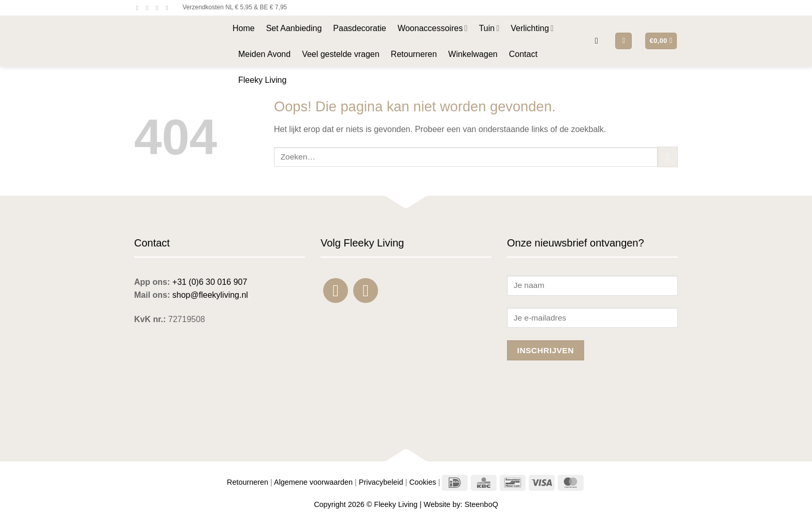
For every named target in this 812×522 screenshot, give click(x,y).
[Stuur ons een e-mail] (159, 8)
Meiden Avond (264, 54)
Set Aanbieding (294, 28)
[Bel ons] (169, 8)
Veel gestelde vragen (340, 54)
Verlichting (532, 28)
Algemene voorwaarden (313, 482)
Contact (523, 54)
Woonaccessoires (433, 28)
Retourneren (414, 54)
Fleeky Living (262, 80)
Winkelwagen (473, 54)
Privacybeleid (381, 482)
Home (244, 28)
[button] (599, 41)
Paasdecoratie (359, 28)
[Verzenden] (668, 157)
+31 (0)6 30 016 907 (210, 282)
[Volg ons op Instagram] (149, 8)
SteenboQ (481, 504)
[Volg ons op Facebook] (139, 8)
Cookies (423, 482)
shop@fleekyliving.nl (210, 295)
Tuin (489, 28)
